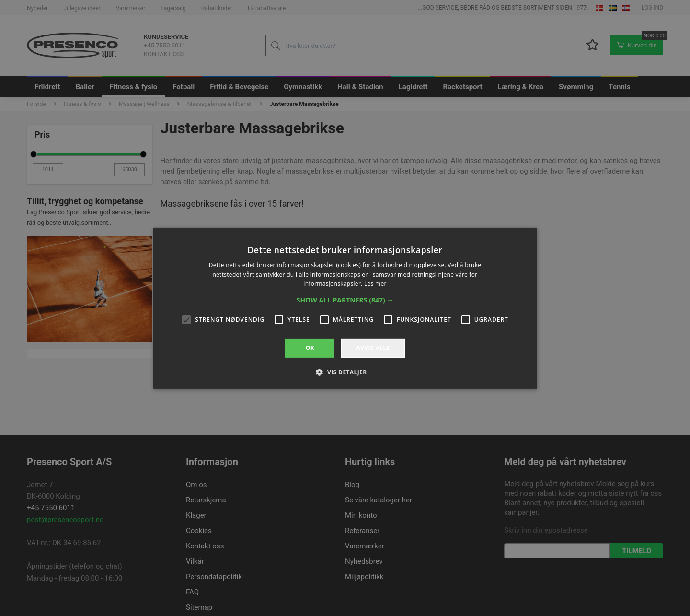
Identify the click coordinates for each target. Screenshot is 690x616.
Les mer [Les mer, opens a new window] (375, 284)
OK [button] (310, 348)
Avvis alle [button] (373, 348)
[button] (345, 300)
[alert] (345, 308)
